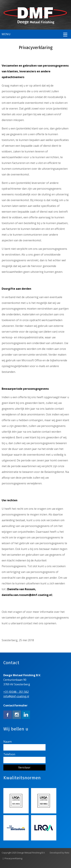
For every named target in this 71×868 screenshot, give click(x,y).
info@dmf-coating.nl (16, 696)
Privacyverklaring (13, 858)
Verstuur (24, 768)
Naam (24, 745)
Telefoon (24, 758)
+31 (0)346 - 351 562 (16, 692)
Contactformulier (15, 705)
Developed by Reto (60, 853)
